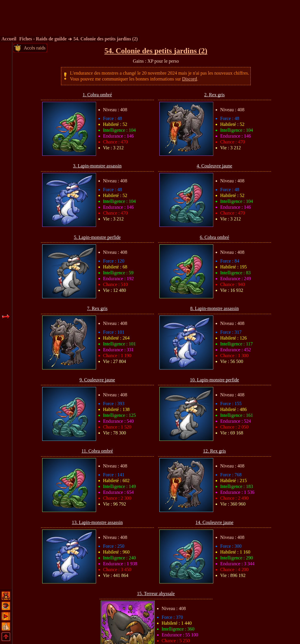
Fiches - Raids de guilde (43, 39)
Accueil (9, 39)
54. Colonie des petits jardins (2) (105, 39)
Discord (190, 79)
